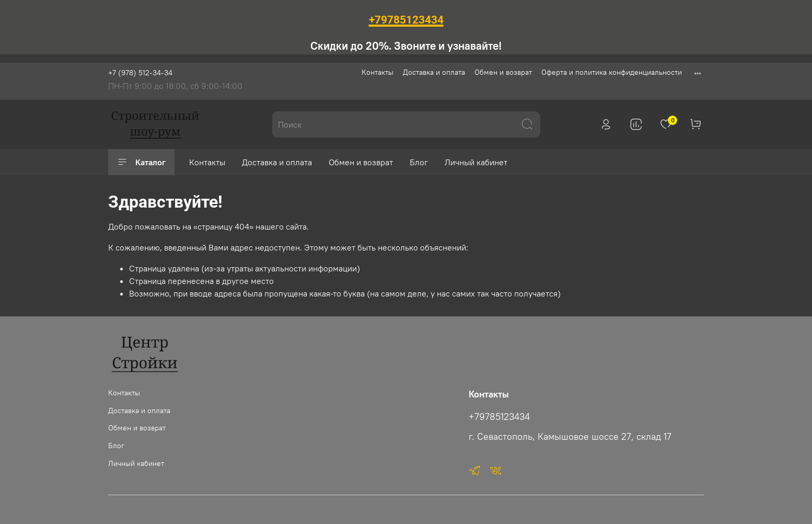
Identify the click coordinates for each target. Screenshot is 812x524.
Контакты (378, 72)
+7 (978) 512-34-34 (140, 73)
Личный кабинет (476, 162)
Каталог (141, 162)
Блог (419, 162)
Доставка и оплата (434, 72)
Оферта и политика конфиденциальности (612, 72)
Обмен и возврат (503, 72)
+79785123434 (499, 417)
